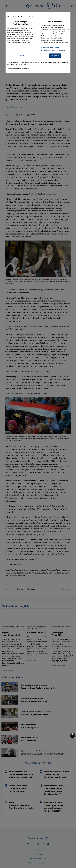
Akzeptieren (55, 56)
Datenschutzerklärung (22, 38)
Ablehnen (21, 56)
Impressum (25, 68)
